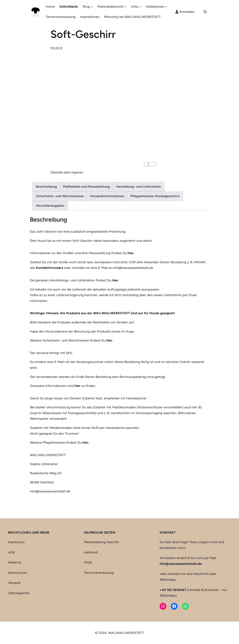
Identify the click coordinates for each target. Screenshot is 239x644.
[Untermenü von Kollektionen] (166, 7)
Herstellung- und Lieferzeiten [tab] (138, 187)
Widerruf (15, 562)
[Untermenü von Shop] (92, 7)
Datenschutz (18, 573)
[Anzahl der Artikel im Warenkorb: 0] (205, 12)
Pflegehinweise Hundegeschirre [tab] (155, 196)
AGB (11, 552)
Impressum (16, 542)
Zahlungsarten (19, 593)
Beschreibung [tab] (46, 187)
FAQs (88, 562)
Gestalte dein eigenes (67, 172)
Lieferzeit (91, 552)
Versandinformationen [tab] (107, 196)
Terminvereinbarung (99, 573)
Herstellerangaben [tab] (50, 206)
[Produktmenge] (150, 164)
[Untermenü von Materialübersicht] (126, 7)
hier (77, 386)
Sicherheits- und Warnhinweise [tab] (60, 196)
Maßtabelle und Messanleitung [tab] (86, 187)
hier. (116, 280)
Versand (14, 583)
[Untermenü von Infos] (141, 7)
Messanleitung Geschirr (101, 542)
